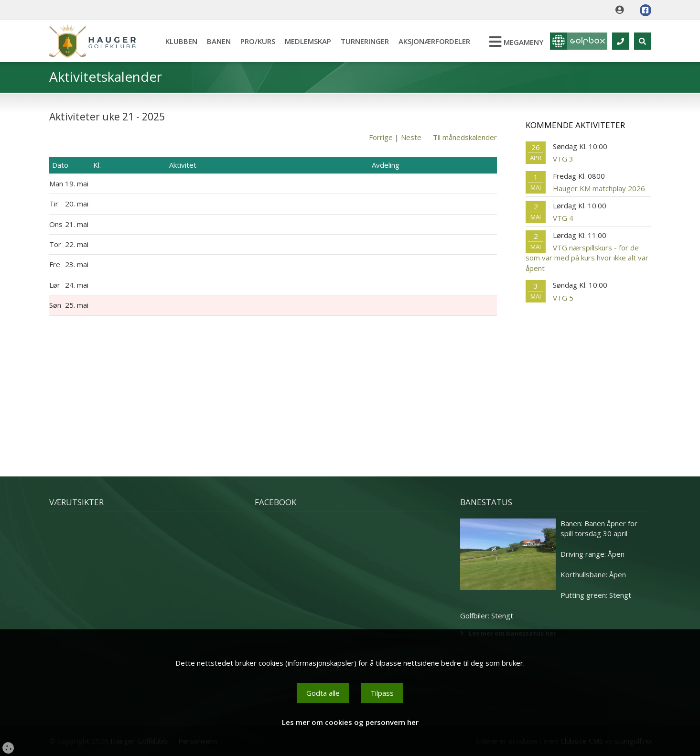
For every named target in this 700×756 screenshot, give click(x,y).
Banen (219, 41)
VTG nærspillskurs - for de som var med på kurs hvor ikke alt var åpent (587, 258)
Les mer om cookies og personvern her (350, 722)
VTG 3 (563, 159)
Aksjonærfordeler (434, 41)
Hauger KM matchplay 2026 (599, 188)
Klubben (181, 41)
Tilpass (382, 693)
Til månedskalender (465, 137)
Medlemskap (308, 41)
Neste (411, 137)
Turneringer (365, 41)
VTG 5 (563, 298)
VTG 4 (563, 218)
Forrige (381, 137)
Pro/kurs (258, 41)
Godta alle (323, 693)
